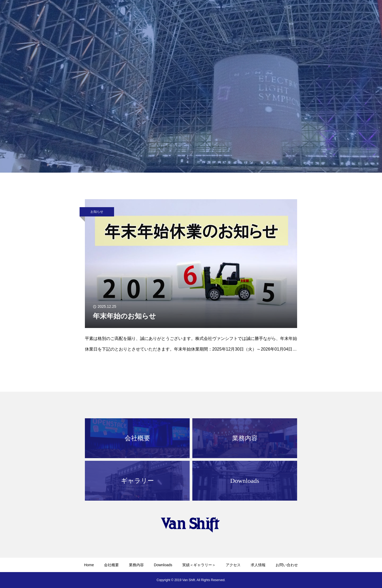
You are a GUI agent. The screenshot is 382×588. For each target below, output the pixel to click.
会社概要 (111, 565)
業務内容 (136, 565)
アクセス (233, 565)
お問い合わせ (287, 565)
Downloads (163, 565)
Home (89, 565)
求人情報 (258, 565)
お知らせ (97, 212)
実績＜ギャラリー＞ (199, 565)
